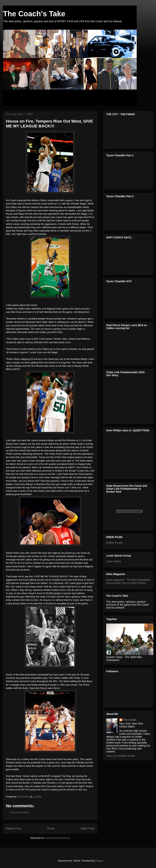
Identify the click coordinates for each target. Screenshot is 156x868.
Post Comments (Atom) (57, 838)
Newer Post (13, 828)
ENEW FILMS (114, 543)
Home (51, 828)
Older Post (87, 828)
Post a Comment (20, 812)
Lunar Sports (114, 561)
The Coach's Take (34, 14)
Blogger (99, 861)
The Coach (130, 720)
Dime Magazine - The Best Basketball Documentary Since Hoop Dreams (128, 581)
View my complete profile (121, 756)
